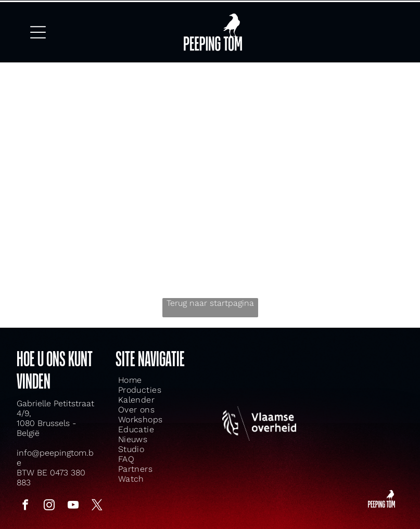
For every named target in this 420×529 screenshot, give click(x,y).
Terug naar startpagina (210, 295)
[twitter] (97, 499)
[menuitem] (145, 372)
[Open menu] (38, 27)
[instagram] (49, 499)
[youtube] (73, 499)
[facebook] (25, 499)
